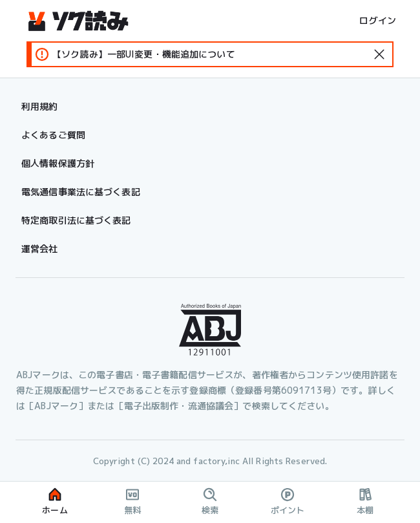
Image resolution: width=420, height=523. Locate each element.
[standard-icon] (379, 54)
